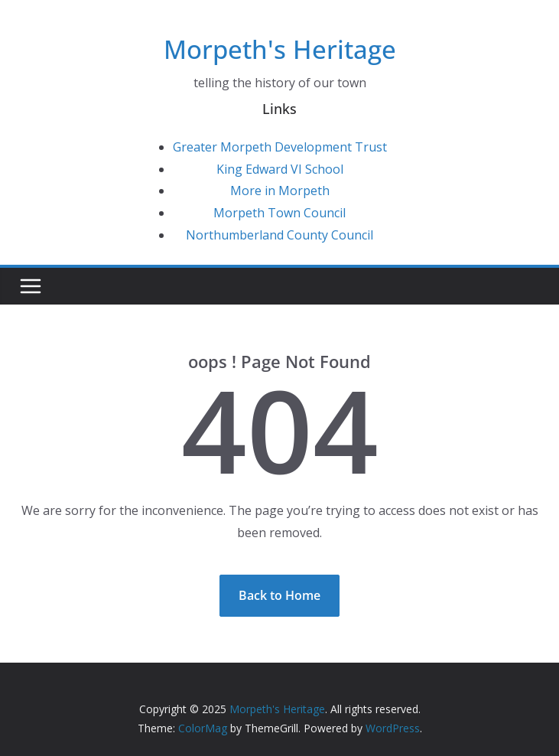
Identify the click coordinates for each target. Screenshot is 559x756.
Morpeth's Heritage (280, 49)
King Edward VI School (280, 169)
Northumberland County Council (279, 235)
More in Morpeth (280, 191)
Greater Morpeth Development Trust (280, 147)
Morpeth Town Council (279, 213)
